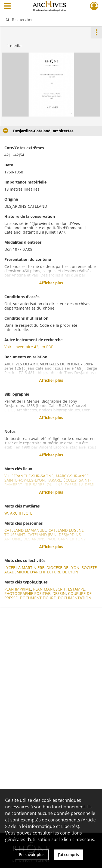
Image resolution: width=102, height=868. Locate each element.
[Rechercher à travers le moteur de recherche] (50, 19)
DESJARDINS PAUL (40, 539)
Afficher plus (51, 283)
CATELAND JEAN (42, 535)
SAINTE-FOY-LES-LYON (25, 480)
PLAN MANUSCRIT (50, 589)
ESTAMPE (76, 589)
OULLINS (55, 485)
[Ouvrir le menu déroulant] (7, 7)
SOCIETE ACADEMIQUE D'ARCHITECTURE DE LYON (51, 570)
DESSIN (59, 593)
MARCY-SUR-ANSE (72, 476)
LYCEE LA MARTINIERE (24, 568)
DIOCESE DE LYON (63, 568)
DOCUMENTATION (75, 598)
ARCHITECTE (21, 513)
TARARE (54, 480)
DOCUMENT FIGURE (38, 598)
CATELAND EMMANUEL (25, 530)
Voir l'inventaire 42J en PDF (29, 347)
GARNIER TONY (72, 539)
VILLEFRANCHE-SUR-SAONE (29, 476)
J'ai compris (68, 855)
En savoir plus (32, 855)
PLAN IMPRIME (18, 589)
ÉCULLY (70, 480)
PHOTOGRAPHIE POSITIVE (27, 593)
